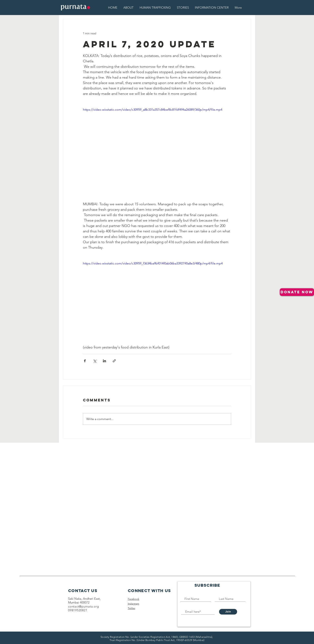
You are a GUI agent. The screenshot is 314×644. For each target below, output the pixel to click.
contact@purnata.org (83, 606)
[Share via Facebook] (85, 361)
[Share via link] (114, 361)
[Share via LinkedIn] (104, 361)
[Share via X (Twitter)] (95, 361)
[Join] (228, 612)
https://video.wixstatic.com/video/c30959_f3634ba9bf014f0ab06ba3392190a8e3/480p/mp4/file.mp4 (153, 263)
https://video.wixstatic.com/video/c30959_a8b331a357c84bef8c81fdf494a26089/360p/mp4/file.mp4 (153, 110)
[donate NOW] (297, 292)
